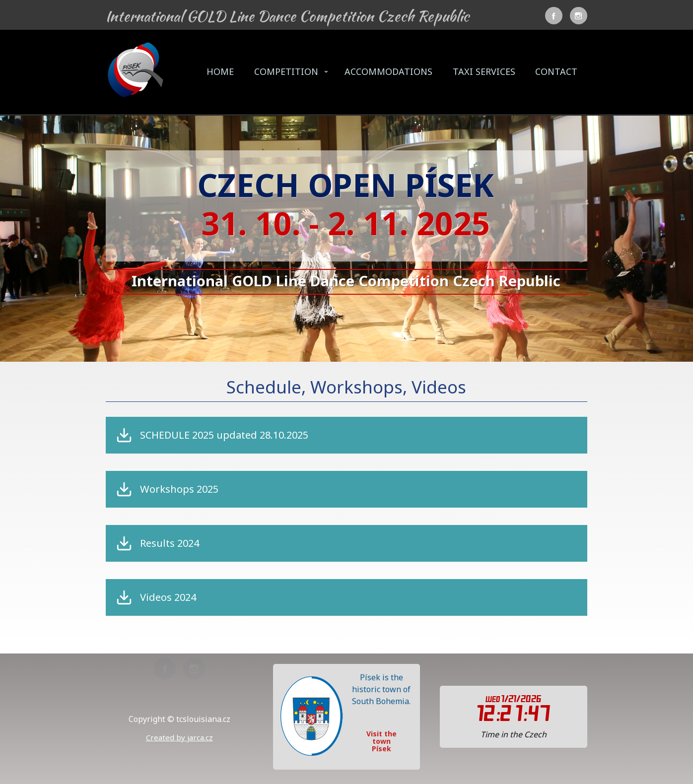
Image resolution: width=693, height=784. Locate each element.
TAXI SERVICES (484, 71)
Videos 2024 (168, 597)
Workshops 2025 (179, 489)
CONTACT (556, 71)
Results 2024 (170, 543)
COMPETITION (286, 71)
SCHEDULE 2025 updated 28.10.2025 (224, 435)
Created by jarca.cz (179, 737)
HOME (220, 71)
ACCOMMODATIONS (388, 71)
